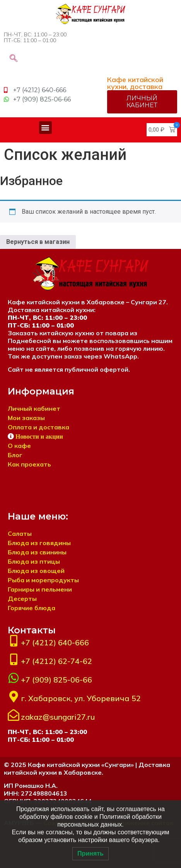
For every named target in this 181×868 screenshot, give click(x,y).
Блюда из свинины (37, 552)
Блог (15, 455)
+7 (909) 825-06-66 (56, 680)
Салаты (20, 533)
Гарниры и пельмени (40, 589)
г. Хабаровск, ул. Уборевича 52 (81, 698)
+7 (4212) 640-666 (55, 642)
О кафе (19, 446)
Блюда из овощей (36, 571)
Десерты (22, 599)
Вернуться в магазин (38, 242)
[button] (45, 128)
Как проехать (29, 464)
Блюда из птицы (34, 561)
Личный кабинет (34, 408)
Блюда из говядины (39, 543)
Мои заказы (26, 418)
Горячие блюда (32, 608)
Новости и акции (39, 436)
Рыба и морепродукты (43, 580)
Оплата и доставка (38, 427)
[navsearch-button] (14, 59)
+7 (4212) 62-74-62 (56, 661)
